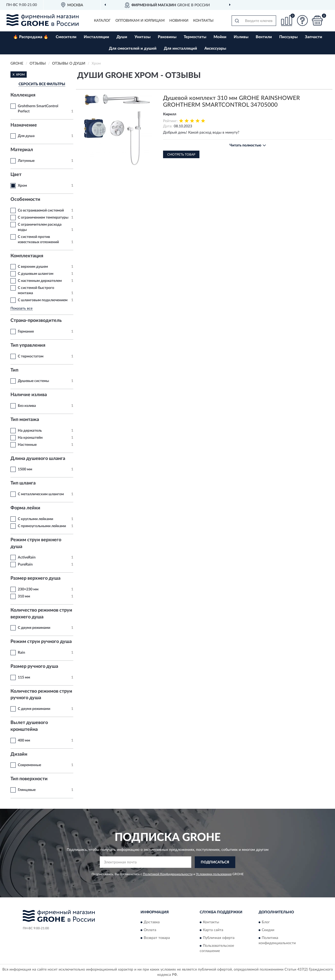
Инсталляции (96, 37)
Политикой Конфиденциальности (168, 874)
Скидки (268, 930)
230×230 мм (28, 589)
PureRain (25, 565)
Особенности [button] (25, 200)
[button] (302, 21)
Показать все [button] (21, 309)
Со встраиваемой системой (41, 210)
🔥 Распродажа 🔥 (31, 37)
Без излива (27, 406)
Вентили (264, 37)
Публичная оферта (219, 938)
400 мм (24, 740)
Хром (22, 186)
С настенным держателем (40, 281)
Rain (21, 653)
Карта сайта (213, 930)
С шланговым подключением (43, 300)
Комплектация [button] (27, 256)
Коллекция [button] (23, 95)
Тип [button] (14, 370)
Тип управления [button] (28, 345)
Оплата (150, 930)
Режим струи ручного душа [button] (41, 642)
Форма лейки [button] (25, 508)
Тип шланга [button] (23, 483)
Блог (266, 922)
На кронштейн (30, 438)
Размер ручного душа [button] (34, 666)
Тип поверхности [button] (29, 779)
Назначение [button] (24, 125)
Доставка (152, 922)
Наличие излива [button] (29, 395)
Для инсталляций (180, 49)
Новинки (179, 21)
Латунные (26, 161)
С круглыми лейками (35, 519)
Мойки (220, 37)
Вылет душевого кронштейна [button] (29, 726)
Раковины (167, 37)
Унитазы (143, 37)
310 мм (24, 596)
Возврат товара (157, 938)
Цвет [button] (16, 175)
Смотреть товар (181, 155)
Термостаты (195, 37)
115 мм (24, 677)
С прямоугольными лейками (42, 526)
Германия (26, 332)
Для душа (26, 136)
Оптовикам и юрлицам (140, 21)
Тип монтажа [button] (25, 420)
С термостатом (31, 356)
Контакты (203, 21)
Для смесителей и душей (133, 49)
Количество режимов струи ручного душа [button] (41, 695)
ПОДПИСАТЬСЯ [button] (215, 862)
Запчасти (314, 37)
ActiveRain (27, 557)
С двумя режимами (34, 628)
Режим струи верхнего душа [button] (36, 543)
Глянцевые (27, 790)
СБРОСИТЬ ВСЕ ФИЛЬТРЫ (42, 84)
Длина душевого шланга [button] (38, 459)
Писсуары (288, 37)
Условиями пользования (214, 874)
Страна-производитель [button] (36, 321)
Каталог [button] (102, 21)
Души (122, 37)
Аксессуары (215, 49)
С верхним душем (33, 267)
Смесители (66, 37)
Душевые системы (33, 381)
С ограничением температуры (43, 218)
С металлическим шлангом (41, 494)
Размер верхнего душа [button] (35, 578)
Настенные (27, 445)
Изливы (241, 37)
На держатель (30, 431)
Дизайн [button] (19, 754)
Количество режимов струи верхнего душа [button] (41, 614)
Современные (29, 765)
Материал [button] (22, 150)
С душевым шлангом (36, 274)
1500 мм (25, 469)
